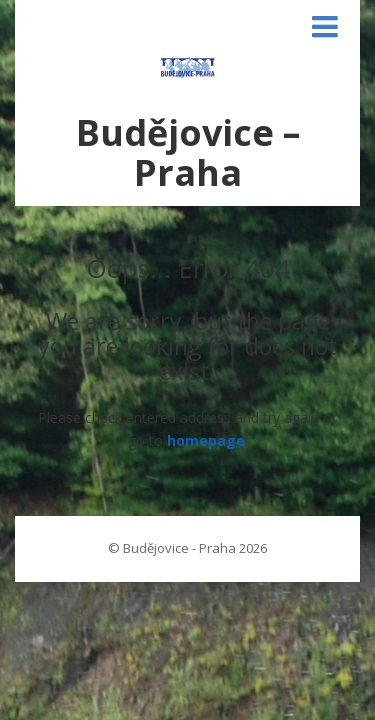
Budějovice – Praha (188, 152)
